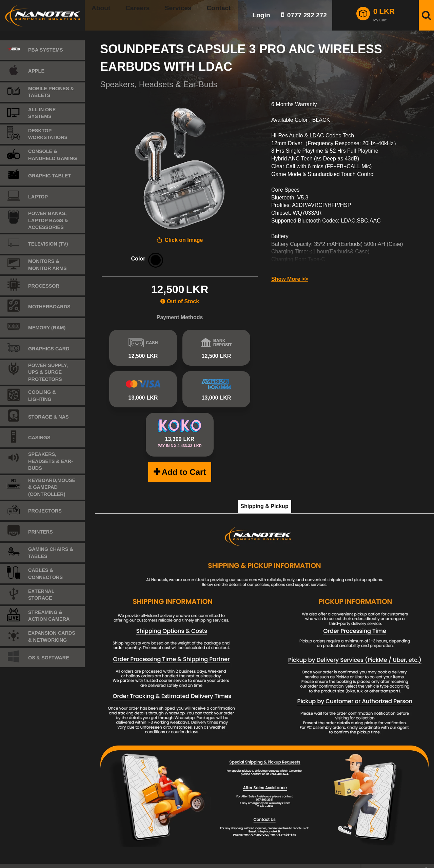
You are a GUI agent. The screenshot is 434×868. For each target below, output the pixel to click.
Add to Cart (184, 462)
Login (261, 15)
